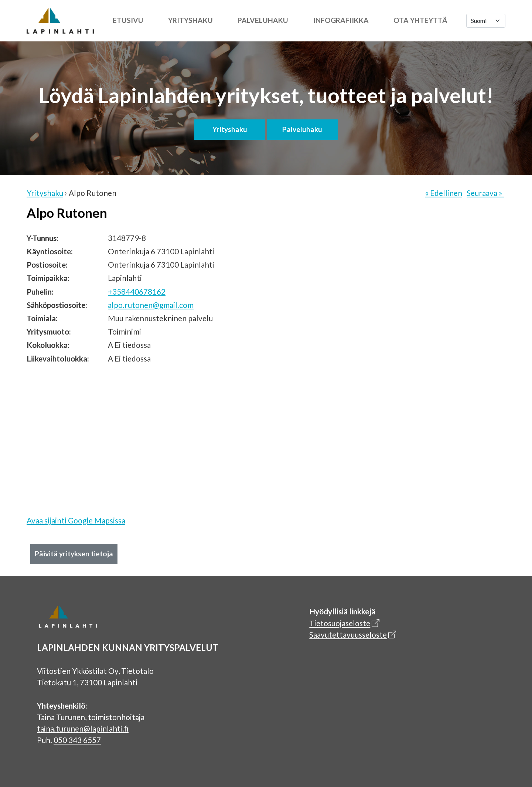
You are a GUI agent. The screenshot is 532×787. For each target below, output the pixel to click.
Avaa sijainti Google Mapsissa (76, 520)
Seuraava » (485, 193)
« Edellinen (444, 193)
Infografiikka (341, 20)
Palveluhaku (263, 20)
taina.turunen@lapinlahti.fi (83, 728)
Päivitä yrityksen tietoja (74, 554)
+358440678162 (137, 291)
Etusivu (128, 20)
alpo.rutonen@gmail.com (151, 305)
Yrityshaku (190, 20)
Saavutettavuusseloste (348, 635)
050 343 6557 (77, 740)
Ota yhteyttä (420, 20)
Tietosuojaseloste (340, 623)
